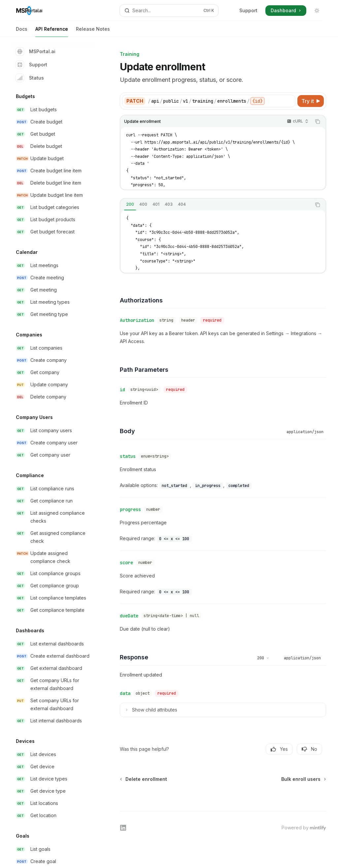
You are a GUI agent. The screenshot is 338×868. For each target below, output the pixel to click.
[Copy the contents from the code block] (318, 122)
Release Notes (93, 32)
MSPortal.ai (36, 52)
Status (30, 78)
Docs (22, 32)
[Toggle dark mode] (317, 11)
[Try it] (311, 101)
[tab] (130, 204)
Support (248, 10)
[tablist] (216, 205)
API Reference (52, 32)
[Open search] (169, 11)
